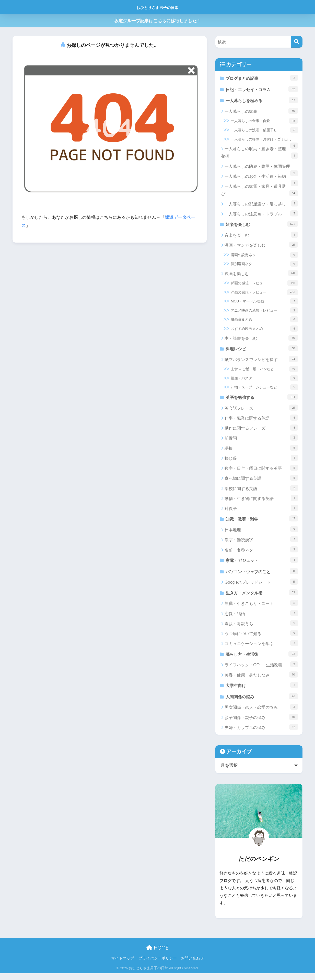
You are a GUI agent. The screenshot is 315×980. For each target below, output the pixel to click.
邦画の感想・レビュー (264, 285)
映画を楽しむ (261, 275)
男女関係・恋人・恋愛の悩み (261, 713)
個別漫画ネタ (264, 266)
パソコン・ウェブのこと (262, 575)
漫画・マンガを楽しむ (261, 247)
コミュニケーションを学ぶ (261, 648)
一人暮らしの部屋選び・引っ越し (261, 205)
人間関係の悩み (262, 702)
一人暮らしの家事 (261, 112)
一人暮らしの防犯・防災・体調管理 (261, 169)
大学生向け (262, 691)
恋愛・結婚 (261, 618)
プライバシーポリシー (158, 965)
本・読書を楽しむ (261, 340)
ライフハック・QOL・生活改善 (261, 670)
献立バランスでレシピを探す (261, 362)
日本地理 (261, 533)
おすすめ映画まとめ (264, 331)
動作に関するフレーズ (261, 431)
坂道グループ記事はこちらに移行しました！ (158, 21)
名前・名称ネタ (261, 553)
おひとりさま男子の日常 (157, 7)
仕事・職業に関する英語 (261, 421)
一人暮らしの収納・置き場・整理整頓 (260, 154)
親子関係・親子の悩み (261, 723)
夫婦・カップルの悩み (261, 734)
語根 (261, 451)
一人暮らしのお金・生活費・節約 (261, 179)
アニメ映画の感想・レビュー (264, 312)
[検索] (297, 42)
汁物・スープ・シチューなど (264, 390)
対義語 (261, 511)
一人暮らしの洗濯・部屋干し (264, 132)
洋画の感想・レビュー (264, 294)
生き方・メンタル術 (262, 597)
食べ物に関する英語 (261, 481)
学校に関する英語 (261, 491)
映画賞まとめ (264, 321)
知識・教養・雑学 (262, 522)
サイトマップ (123, 965)
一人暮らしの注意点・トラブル (261, 215)
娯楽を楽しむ (262, 226)
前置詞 (261, 441)
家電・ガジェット (262, 564)
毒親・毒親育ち (261, 628)
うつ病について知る (261, 638)
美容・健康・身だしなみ (261, 680)
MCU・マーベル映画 (264, 303)
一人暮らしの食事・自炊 (264, 122)
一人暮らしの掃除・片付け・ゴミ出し (264, 142)
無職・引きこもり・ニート (261, 608)
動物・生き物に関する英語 (261, 501)
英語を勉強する (262, 400)
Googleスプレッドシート (261, 586)
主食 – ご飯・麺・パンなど (264, 372)
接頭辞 (261, 461)
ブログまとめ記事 (262, 78)
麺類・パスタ (264, 380)
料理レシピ (262, 350)
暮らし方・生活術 (262, 659)
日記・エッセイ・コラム (262, 90)
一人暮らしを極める (262, 101)
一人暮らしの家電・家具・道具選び (260, 192)
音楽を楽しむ (261, 237)
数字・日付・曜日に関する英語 (261, 471)
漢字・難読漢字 (261, 543)
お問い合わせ (192, 965)
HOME (157, 954)
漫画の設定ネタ (264, 257)
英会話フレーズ (261, 410)
